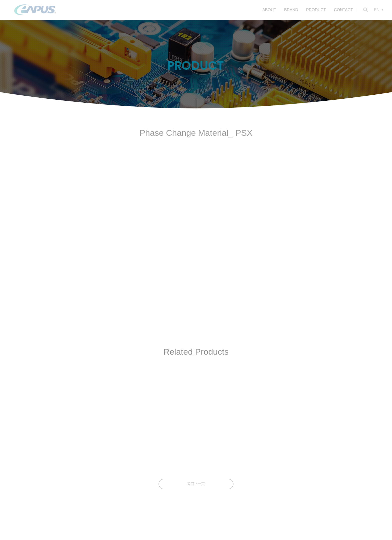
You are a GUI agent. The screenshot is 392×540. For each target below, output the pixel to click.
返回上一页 (196, 484)
